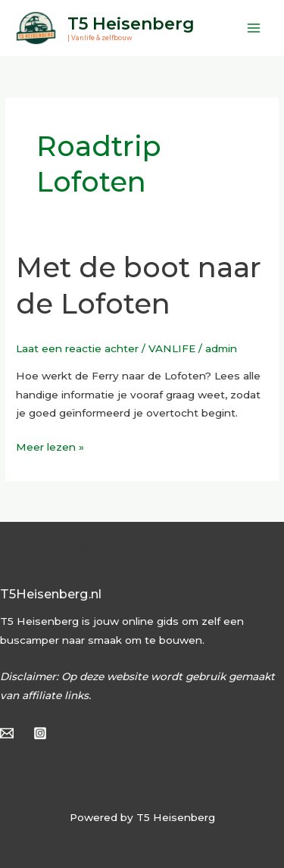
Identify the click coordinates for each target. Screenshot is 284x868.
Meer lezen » (50, 445)
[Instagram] (40, 733)
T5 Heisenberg (131, 23)
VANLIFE (172, 348)
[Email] (7, 733)
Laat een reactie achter (77, 348)
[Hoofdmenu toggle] (254, 28)
